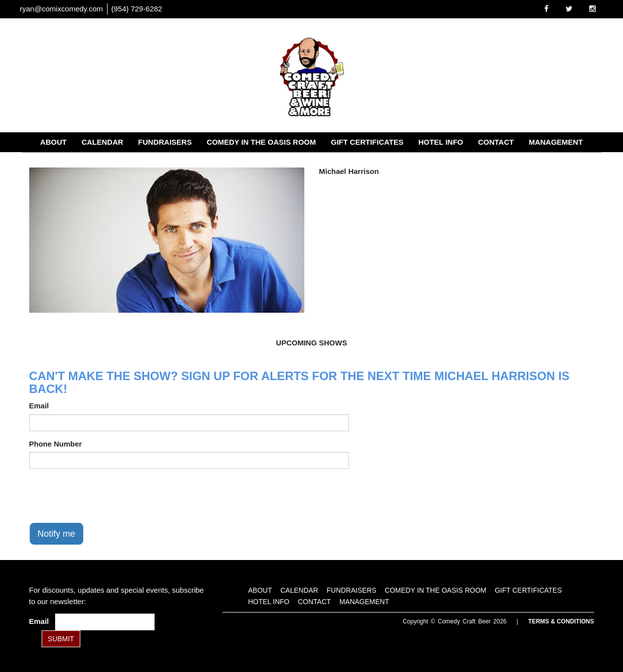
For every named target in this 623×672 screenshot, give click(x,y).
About (53, 142)
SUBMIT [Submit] (61, 639)
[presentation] (105, 496)
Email (39, 406)
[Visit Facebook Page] (546, 9)
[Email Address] (105, 622)
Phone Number (56, 444)
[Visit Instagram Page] (593, 9)
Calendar (102, 142)
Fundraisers (165, 142)
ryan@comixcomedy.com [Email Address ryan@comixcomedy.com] (61, 9)
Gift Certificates (367, 142)
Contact (496, 142)
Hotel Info (441, 142)
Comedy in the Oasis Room (261, 142)
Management (556, 142)
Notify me (57, 534)
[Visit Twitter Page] (569, 9)
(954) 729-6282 (137, 9)
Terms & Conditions (561, 621)
